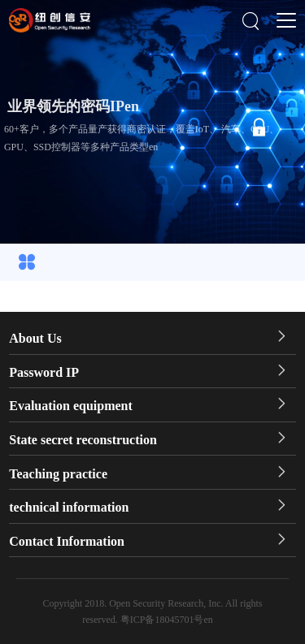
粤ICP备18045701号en (167, 620)
